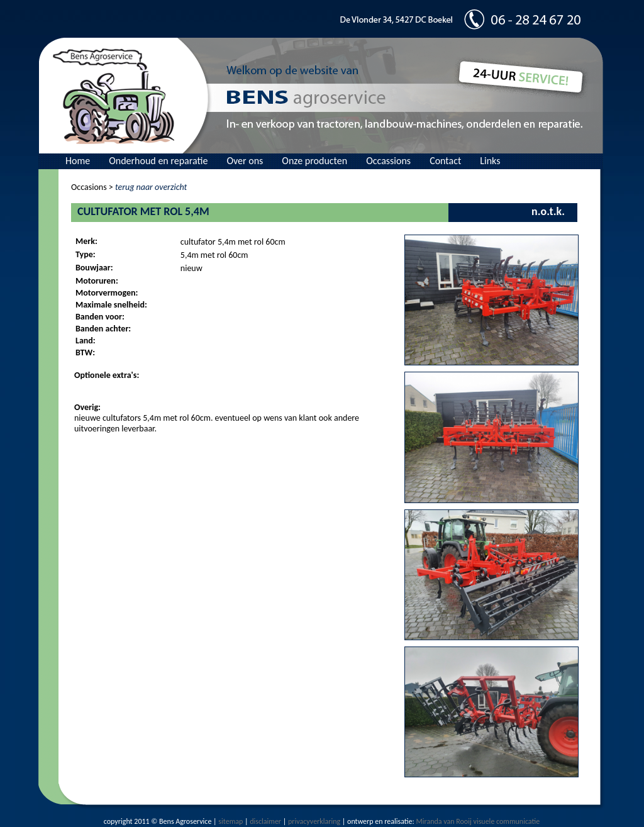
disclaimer (265, 821)
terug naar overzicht (151, 187)
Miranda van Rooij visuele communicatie (478, 821)
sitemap (230, 821)
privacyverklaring (314, 821)
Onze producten (314, 161)
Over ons (245, 161)
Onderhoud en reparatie (158, 161)
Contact (445, 161)
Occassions (388, 161)
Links (490, 161)
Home (78, 161)
